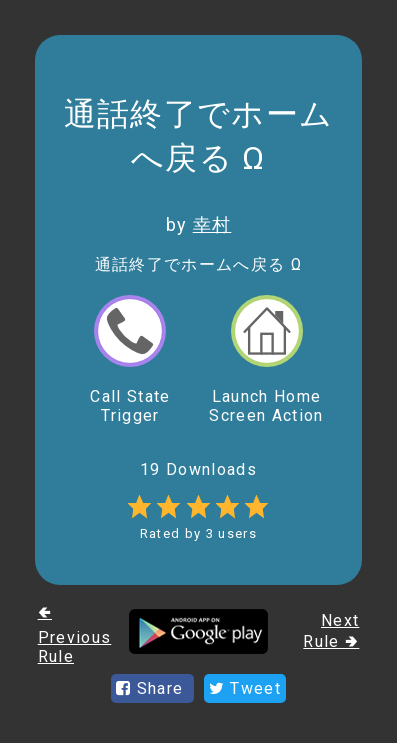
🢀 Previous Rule (75, 634)
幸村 (212, 224)
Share (152, 688)
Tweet (245, 688)
